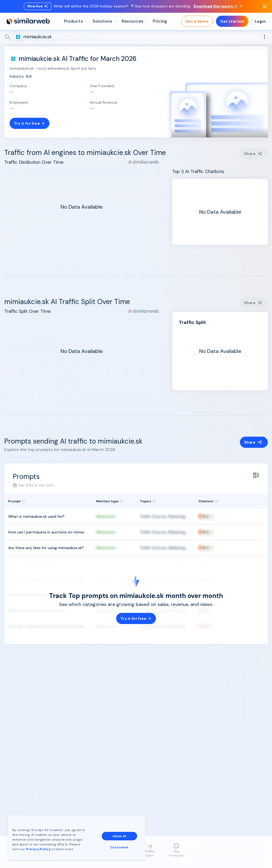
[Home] (28, 21)
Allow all (119, 836)
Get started (232, 21)
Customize (119, 847)
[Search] (136, 37)
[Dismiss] (265, 6)
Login (260, 21)
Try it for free (29, 123)
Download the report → (218, 6)
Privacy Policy (38, 849)
